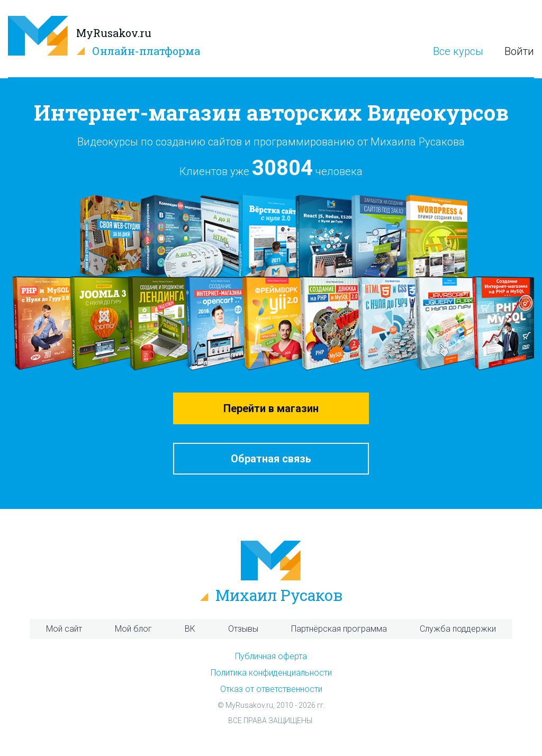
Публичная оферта (271, 656)
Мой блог (133, 629)
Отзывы (243, 629)
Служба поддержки (458, 629)
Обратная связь (271, 459)
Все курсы (458, 52)
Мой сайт (64, 629)
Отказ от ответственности (271, 689)
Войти (519, 52)
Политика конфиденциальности (271, 673)
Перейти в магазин (271, 408)
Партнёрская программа (339, 629)
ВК (190, 629)
